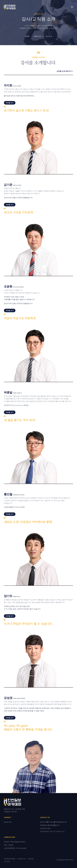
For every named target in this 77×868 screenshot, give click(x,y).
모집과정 (31, 859)
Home (27, 36)
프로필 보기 (10, 103)
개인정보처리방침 (10, 859)
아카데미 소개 (22, 859)
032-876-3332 (45, 828)
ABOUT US (37, 36)
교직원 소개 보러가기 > (65, 71)
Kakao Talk (8, 822)
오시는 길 (7, 861)
